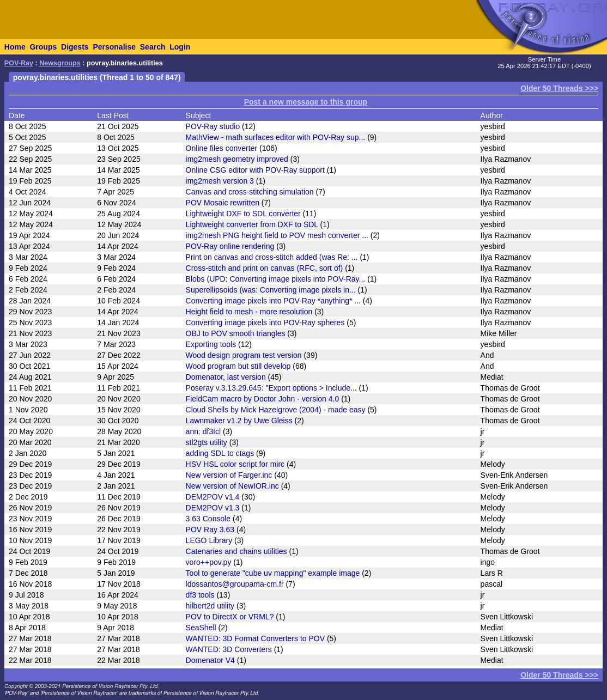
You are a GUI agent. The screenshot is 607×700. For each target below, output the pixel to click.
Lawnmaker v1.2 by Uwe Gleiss (239, 421)
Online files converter (222, 148)
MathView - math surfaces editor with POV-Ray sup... (276, 137)
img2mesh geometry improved (237, 159)
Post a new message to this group (306, 102)
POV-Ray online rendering (230, 246)
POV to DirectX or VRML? (230, 617)
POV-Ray (19, 63)
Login (180, 47)
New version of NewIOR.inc (232, 486)
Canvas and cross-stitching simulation (250, 192)
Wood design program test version (244, 355)
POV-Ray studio (213, 126)
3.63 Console (208, 519)
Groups (43, 47)
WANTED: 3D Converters (229, 649)
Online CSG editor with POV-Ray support (255, 170)
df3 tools (200, 595)
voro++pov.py (209, 562)
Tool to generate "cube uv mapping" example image (273, 573)
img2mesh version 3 (220, 181)
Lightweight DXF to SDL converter (243, 214)
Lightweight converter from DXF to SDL (252, 224)
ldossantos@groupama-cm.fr (235, 584)
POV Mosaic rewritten (223, 203)
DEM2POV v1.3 (213, 508)
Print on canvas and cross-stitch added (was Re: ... (272, 257)
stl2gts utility (207, 442)
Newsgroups (60, 63)
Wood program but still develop (238, 366)
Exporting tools (211, 344)
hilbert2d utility (210, 606)
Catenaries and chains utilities (236, 551)
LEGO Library (209, 540)
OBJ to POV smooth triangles (236, 333)
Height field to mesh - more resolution (249, 312)
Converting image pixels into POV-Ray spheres (265, 322)
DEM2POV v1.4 (213, 497)
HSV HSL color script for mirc (235, 464)
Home (15, 47)
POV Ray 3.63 (210, 529)
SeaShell (201, 628)
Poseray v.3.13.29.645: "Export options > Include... (271, 388)
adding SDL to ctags (220, 453)
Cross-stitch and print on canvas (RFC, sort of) (265, 268)
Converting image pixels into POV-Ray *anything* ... (273, 301)
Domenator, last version (226, 377)
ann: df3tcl (204, 431)
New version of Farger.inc (229, 475)
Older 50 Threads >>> (559, 88)
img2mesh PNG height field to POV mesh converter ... (277, 235)
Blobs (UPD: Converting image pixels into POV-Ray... (276, 279)
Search (153, 47)
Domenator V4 (210, 660)
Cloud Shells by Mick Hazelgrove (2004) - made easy (276, 410)
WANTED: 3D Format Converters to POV (255, 638)
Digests (75, 47)
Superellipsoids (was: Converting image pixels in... (271, 290)
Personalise (114, 47)
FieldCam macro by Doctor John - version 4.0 (263, 399)
